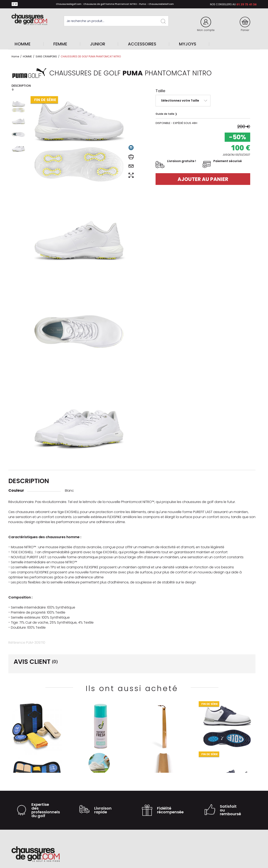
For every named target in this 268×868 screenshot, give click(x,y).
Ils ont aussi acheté (132, 688)
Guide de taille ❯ (166, 114)
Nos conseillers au (223, 4)
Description (21, 87)
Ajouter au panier (203, 179)
